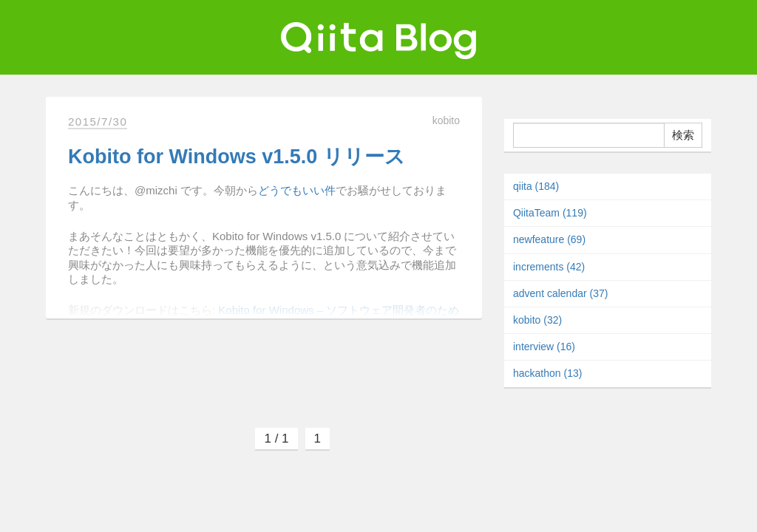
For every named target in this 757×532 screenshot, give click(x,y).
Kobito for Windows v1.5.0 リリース (237, 157)
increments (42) (549, 267)
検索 (683, 135)
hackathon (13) (547, 373)
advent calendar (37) (560, 293)
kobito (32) (537, 320)
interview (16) (544, 347)
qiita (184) (536, 186)
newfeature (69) (549, 239)
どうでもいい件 (297, 190)
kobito (446, 120)
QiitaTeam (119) (550, 213)
